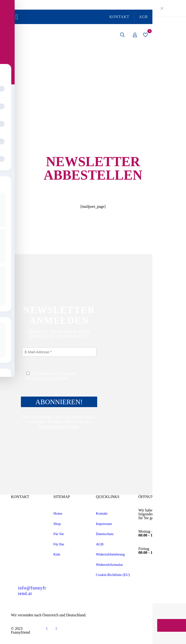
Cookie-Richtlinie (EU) (113, 575)
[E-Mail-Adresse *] (59, 352)
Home (58, 513)
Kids (57, 554)
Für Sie (59, 534)
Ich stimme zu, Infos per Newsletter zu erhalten (51, 376)
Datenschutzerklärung (58, 426)
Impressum (104, 524)
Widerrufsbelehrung (110, 554)
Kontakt (102, 513)
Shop (57, 524)
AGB (100, 544)
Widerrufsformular (110, 565)
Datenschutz (105, 534)
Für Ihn (59, 544)
